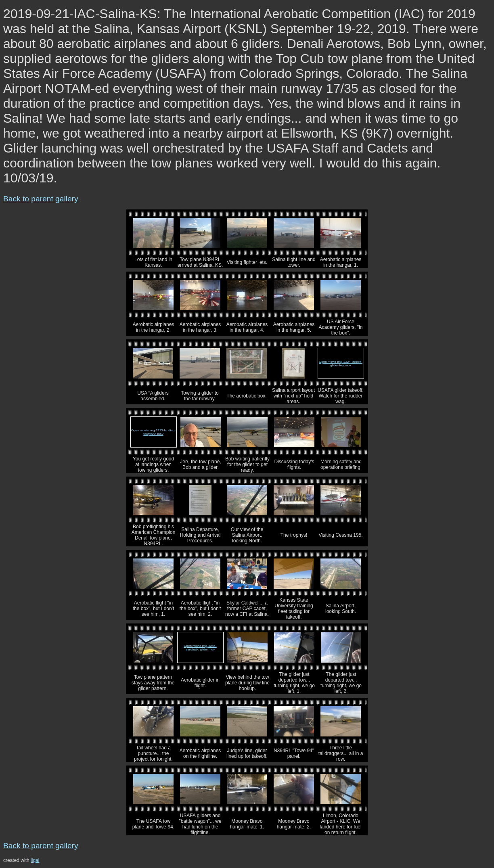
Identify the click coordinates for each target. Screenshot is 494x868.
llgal (35, 860)
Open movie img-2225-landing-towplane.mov (153, 432)
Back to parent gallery (41, 199)
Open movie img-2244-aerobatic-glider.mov (200, 648)
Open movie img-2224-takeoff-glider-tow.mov (341, 364)
